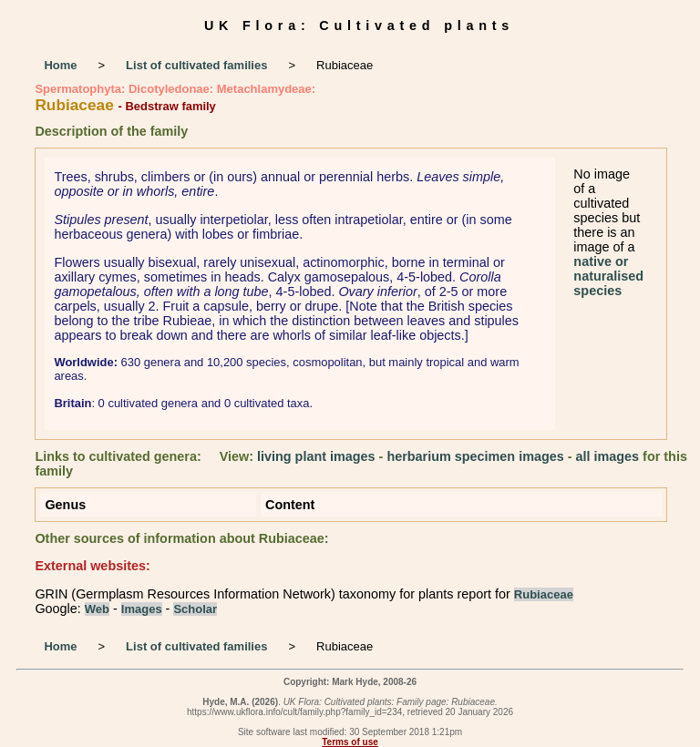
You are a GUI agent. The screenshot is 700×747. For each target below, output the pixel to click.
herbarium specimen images (475, 456)
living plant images (316, 456)
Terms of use (350, 742)
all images (608, 456)
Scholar (195, 609)
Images (142, 609)
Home (60, 65)
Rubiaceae (544, 594)
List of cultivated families (196, 65)
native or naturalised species (608, 276)
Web (97, 609)
